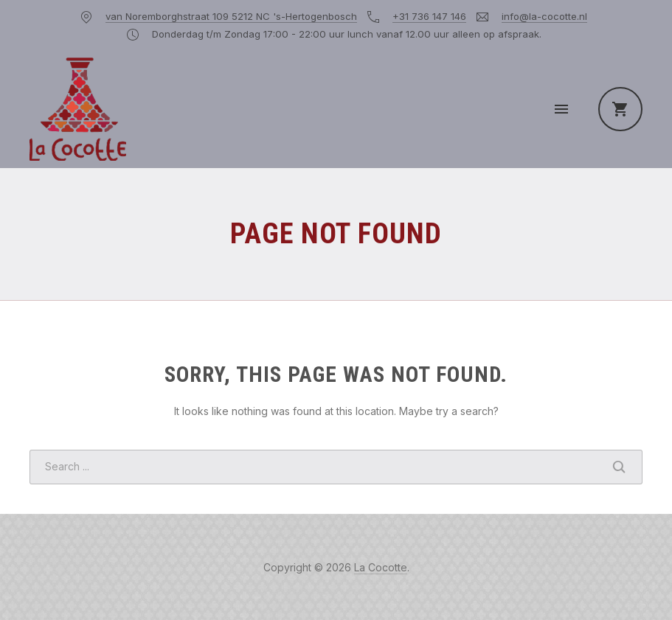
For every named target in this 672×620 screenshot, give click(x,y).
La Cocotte (381, 567)
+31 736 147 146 (429, 16)
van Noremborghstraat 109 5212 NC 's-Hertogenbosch (231, 16)
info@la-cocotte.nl (544, 16)
